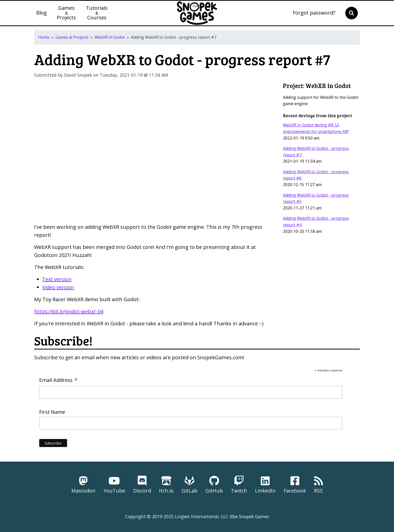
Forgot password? (314, 13)
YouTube (114, 485)
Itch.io (166, 485)
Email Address (59, 380)
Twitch (239, 485)
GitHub (214, 485)
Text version (57, 279)
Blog (41, 13)
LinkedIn (265, 485)
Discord (142, 485)
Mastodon (83, 485)
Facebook (295, 485)
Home (44, 37)
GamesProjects (66, 13)
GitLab (190, 485)
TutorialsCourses (97, 13)
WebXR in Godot (110, 37)
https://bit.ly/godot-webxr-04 (69, 311)
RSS (318, 485)
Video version (58, 287)
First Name (52, 412)
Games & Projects (72, 37)
